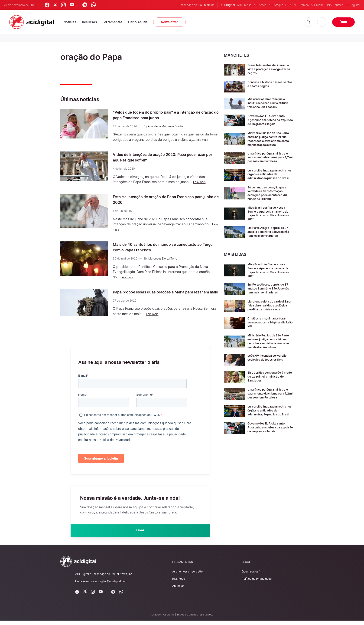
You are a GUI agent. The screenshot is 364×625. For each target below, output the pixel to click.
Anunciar (178, 590)
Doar (343, 22)
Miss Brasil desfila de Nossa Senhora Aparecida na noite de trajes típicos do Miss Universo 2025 (269, 227)
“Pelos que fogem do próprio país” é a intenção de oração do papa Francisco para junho (165, 115)
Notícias (70, 22)
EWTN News (206, 5)
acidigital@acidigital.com (111, 586)
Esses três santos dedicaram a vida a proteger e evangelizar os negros (270, 69)
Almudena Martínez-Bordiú (165, 126)
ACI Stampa (301, 5)
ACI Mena (317, 5)
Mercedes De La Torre (163, 258)
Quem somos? (251, 576)
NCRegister (353, 5)
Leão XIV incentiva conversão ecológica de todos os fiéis (266, 387)
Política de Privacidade (257, 583)
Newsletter (169, 22)
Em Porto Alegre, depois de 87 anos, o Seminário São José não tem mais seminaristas (268, 247)
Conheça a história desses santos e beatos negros (268, 84)
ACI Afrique (276, 5)
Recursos (89, 22)
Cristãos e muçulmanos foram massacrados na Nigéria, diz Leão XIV (266, 346)
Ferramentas (113, 22)
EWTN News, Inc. (122, 578)
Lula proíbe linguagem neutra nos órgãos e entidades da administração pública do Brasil (270, 186)
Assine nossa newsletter (188, 576)
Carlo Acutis (138, 22)
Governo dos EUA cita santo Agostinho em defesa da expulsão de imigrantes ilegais (269, 125)
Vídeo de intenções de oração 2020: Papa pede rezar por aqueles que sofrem (165, 157)
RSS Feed (179, 583)
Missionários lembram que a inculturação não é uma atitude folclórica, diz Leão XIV (270, 105)
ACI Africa (260, 5)
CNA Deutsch (335, 5)
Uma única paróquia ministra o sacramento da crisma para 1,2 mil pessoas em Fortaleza (270, 168)
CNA (288, 5)
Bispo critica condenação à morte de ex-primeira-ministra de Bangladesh (268, 404)
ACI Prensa (244, 5)
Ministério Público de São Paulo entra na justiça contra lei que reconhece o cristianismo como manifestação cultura (270, 147)
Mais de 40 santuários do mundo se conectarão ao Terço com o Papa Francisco (165, 247)
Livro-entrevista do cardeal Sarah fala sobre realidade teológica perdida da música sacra (269, 327)
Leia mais (203, 140)
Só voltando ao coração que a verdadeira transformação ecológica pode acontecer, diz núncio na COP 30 (270, 207)
